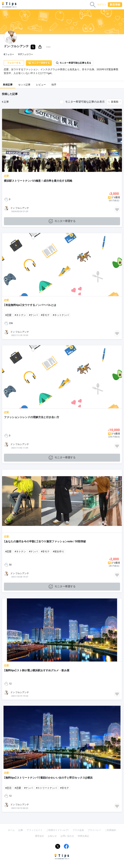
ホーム (11, 830)
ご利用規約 (110, 830)
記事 (21, 830)
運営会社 (39, 836)
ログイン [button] (102, 5)
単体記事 (8, 85)
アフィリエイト (35, 830)
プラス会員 (78, 830)
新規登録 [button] (115, 5)
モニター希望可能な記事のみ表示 (85, 102)
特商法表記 (83, 836)
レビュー (41, 85)
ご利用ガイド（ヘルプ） (57, 830)
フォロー (9, 54)
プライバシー (94, 830)
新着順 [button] (115, 102)
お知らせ (52, 836)
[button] (40, 47)
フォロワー (25, 54)
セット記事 (24, 85)
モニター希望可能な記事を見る (73, 63)
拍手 (54, 85)
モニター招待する (39, 63)
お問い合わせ (67, 836)
